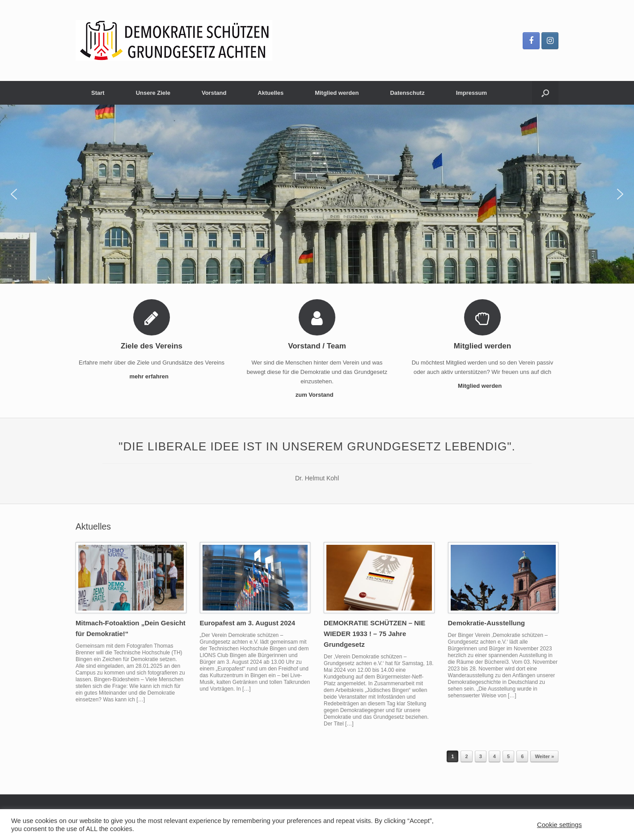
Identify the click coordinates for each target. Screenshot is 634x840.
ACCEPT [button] (606, 825)
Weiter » (544, 756)
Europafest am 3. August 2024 (248, 623)
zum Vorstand (317, 395)
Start (98, 93)
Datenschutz (407, 93)
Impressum (471, 93)
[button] (14, 194)
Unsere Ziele (153, 93)
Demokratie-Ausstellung (487, 623)
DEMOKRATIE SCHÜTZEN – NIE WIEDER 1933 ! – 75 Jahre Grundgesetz (374, 634)
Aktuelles (271, 93)
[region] (317, 194)
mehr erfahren (151, 376)
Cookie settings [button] (559, 825)
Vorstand (214, 93)
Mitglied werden (337, 93)
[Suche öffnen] (545, 93)
